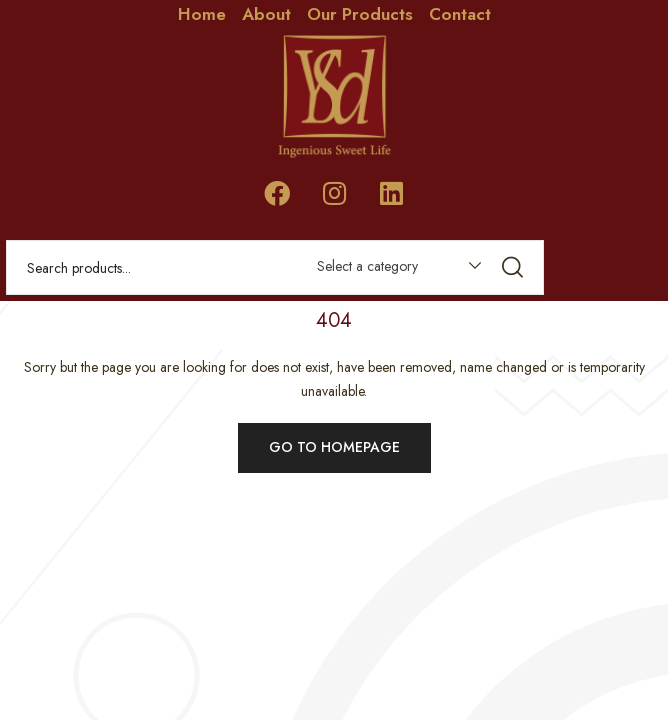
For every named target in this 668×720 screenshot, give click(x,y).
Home (202, 14)
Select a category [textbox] (367, 266)
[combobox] (389, 270)
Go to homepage (334, 447)
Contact (460, 14)
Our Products (360, 14)
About (266, 14)
